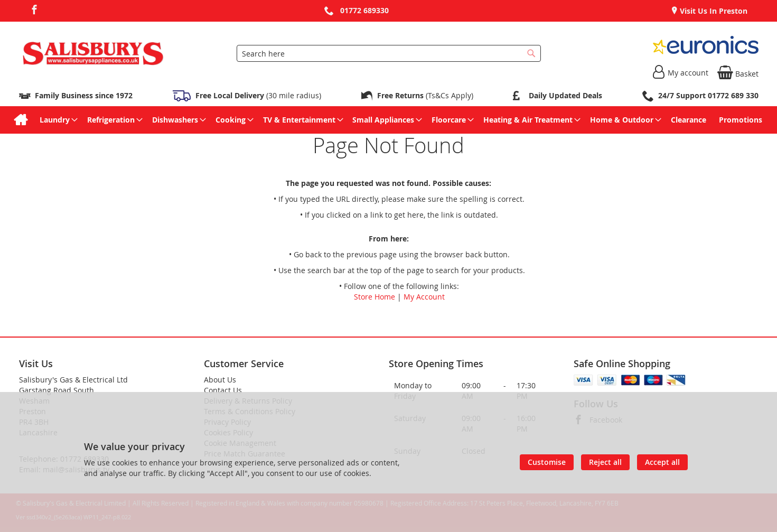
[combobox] (389, 53)
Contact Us (223, 390)
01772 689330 (364, 10)
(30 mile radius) (257, 95)
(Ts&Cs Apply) (425, 95)
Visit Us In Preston (713, 11)
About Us (220, 380)
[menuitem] (21, 120)
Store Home (375, 297)
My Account (424, 297)
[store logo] (93, 53)
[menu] (389, 120)
